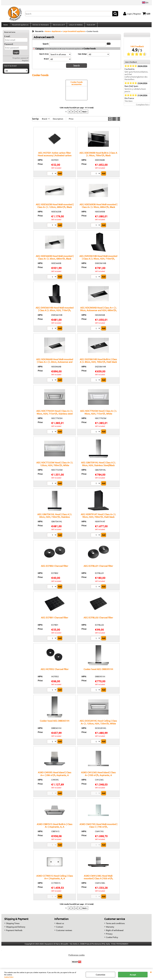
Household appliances (20, 25)
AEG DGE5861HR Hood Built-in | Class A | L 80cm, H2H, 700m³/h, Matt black (98, 362)
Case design (82, 55)
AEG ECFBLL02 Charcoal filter (98, 619)
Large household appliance (71, 50)
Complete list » (143, 106)
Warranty (110, 928)
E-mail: (7, 38)
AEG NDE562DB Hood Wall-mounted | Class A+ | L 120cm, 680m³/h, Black (55, 207)
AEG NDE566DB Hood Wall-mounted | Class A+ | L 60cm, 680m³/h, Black (55, 259)
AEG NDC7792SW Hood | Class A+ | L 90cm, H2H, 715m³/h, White (98, 414)
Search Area (44, 55)
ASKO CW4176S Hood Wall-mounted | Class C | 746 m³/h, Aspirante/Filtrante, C (98, 828)
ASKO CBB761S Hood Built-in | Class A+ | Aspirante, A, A (55, 827)
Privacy (109, 935)
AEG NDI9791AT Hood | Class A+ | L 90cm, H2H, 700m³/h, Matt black (98, 517)
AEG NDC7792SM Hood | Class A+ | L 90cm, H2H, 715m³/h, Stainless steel (55, 414)
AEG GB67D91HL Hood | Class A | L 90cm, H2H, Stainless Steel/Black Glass (98, 467)
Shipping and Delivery (16, 928)
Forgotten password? (21, 60)
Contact (60, 928)
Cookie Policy (9, 977)
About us (60, 925)
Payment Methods (14, 932)
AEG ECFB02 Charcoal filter (55, 567)
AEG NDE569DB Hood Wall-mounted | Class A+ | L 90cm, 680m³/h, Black (98, 207)
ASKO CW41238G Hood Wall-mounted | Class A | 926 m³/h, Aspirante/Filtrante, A (98, 880)
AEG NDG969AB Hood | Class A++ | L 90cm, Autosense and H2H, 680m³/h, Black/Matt (98, 312)
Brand (46, 60)
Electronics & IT (58, 25)
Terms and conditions (115, 925)
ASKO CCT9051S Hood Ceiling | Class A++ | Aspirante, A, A (55, 878)
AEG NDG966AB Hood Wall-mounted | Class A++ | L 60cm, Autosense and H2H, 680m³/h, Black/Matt (55, 363)
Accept (133, 975)
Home (6, 25)
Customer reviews (64, 932)
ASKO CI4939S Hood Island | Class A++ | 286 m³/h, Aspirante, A (55, 775)
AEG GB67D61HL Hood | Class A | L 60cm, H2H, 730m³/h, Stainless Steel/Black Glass (55, 518)
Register (25, 62)
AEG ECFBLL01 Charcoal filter (98, 567)
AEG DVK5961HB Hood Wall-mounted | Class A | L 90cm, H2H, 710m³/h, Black (98, 260)
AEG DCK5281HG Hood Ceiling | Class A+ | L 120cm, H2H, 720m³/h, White (98, 723)
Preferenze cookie (76, 956)
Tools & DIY (90, 25)
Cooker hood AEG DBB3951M (98, 671)
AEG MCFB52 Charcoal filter (55, 671)
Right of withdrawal (115, 932)
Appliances (55, 50)
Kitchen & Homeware (40, 25)
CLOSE (151, 972)
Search (46, 45)
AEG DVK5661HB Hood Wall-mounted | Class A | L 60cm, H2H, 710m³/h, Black (55, 312)
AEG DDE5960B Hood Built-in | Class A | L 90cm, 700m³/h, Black (98, 155)
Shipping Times (13, 925)
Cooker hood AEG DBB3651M (55, 722)
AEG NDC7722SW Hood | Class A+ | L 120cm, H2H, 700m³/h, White (55, 465)
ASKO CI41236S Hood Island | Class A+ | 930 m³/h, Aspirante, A (98, 775)
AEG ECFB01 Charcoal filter (55, 619)
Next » (85, 113)
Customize (100, 975)
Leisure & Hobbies (75, 25)
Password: (9, 46)
